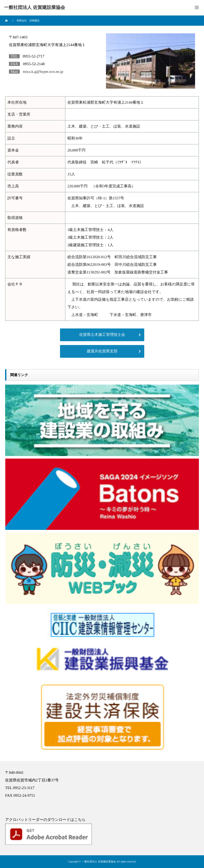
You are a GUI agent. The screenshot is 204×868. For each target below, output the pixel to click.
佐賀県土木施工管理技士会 (102, 335)
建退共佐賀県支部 (102, 351)
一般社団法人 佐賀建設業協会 (99, 862)
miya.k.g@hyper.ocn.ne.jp (43, 72)
